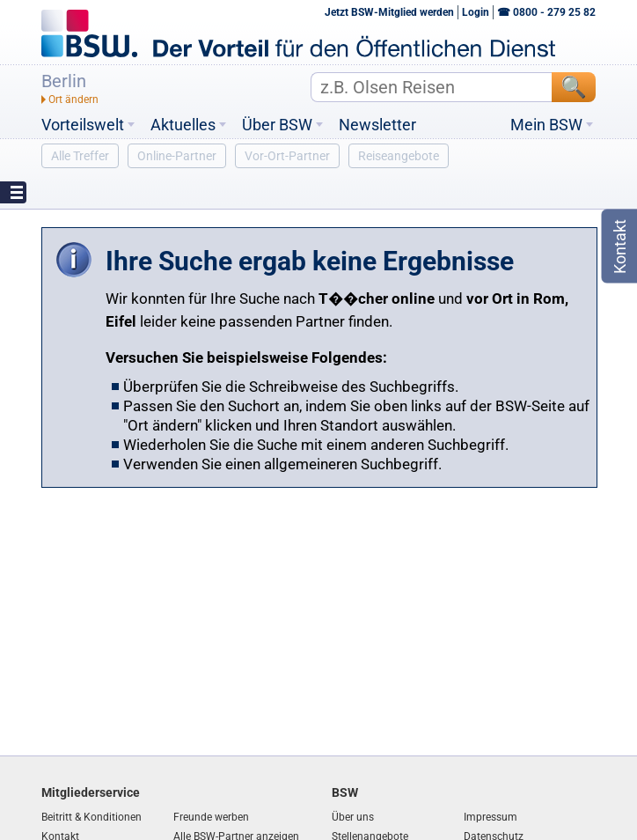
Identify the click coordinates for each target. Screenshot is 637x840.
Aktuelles (183, 125)
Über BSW (277, 125)
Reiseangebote (399, 156)
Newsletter (377, 125)
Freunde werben (211, 817)
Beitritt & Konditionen (92, 817)
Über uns (353, 817)
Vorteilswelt (83, 125)
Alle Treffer (80, 156)
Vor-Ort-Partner (287, 156)
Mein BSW (546, 125)
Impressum (491, 817)
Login (476, 12)
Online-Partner (177, 156)
